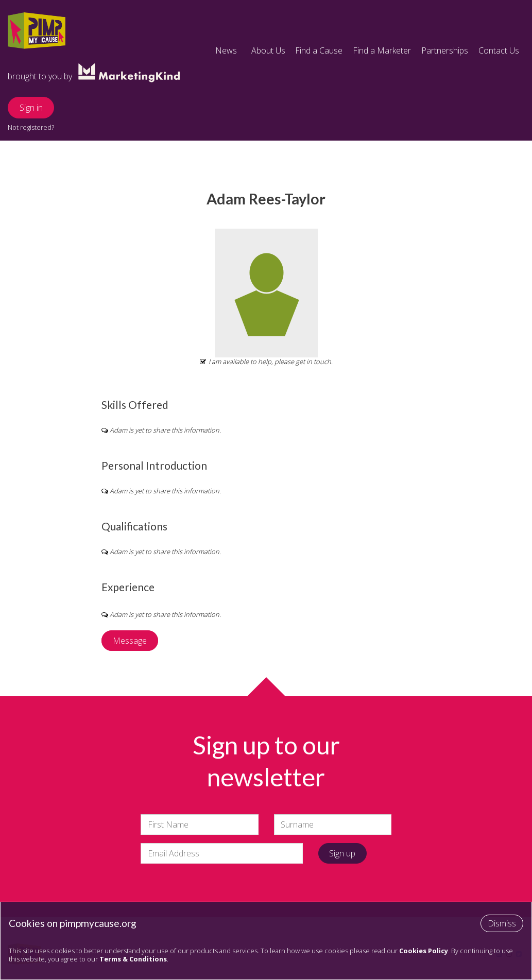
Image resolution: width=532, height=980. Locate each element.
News (226, 50)
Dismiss (502, 923)
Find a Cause (319, 50)
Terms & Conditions (133, 959)
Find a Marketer (382, 50)
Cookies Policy (424, 951)
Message (130, 641)
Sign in (31, 108)
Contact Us (499, 50)
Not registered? (31, 127)
